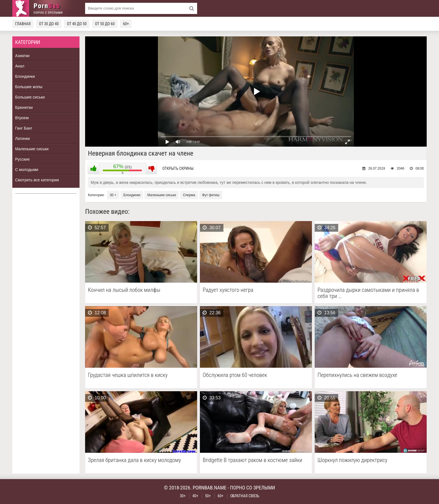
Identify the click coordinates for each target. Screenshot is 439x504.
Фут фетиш (211, 195)
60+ (126, 24)
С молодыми (27, 170)
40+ (195, 496)
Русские (22, 159)
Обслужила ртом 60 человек (235, 375)
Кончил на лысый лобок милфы (124, 290)
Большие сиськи (30, 97)
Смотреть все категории (37, 180)
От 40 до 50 (77, 24)
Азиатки (22, 56)
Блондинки (25, 76)
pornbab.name (210, 488)
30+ (183, 496)
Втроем (22, 118)
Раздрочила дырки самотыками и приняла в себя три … (368, 293)
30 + (113, 195)
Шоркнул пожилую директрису (352, 460)
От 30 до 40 (49, 24)
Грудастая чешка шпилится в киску (128, 375)
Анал (20, 66)
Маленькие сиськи (32, 149)
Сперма (189, 195)
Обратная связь (245, 496)
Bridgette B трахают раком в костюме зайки (253, 460)
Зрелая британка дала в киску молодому (134, 460)
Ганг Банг (24, 128)
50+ (208, 496)
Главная (23, 24)
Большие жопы (29, 87)
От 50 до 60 (105, 24)
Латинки (23, 139)
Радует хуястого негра (228, 290)
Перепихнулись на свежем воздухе (357, 375)
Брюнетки (24, 107)
